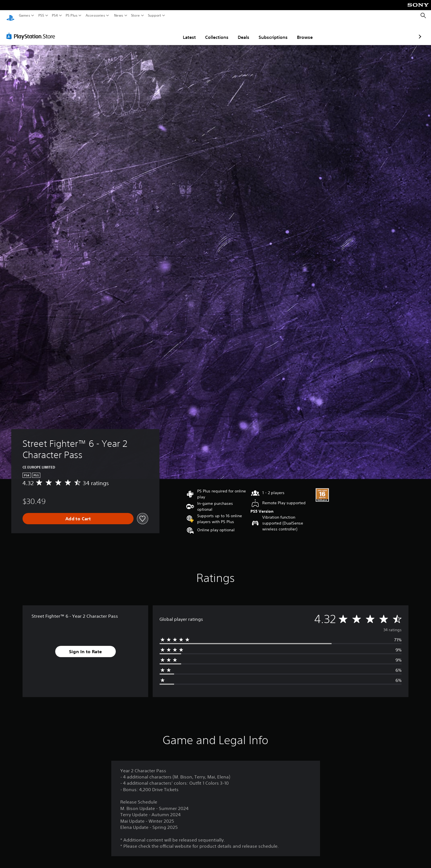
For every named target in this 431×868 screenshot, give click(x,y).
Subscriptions (240, 32)
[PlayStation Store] (32, 31)
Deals (211, 32)
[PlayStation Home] (10, 16)
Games (25, 15)
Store (135, 15)
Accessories (95, 15)
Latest (156, 32)
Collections (184, 32)
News (118, 15)
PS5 (41, 15)
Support (155, 15)
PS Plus (72, 15)
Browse (272, 32)
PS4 (55, 15)
